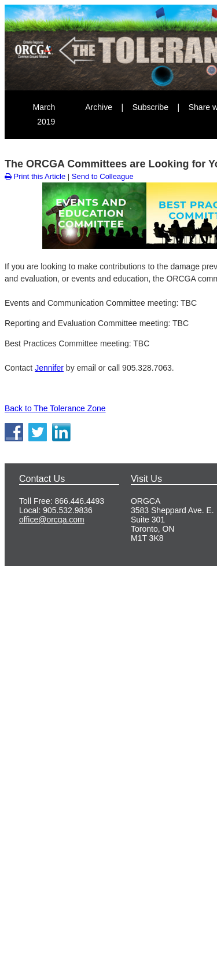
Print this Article (35, 176)
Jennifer (49, 368)
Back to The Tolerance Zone (55, 408)
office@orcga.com (52, 520)
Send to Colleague (103, 176)
